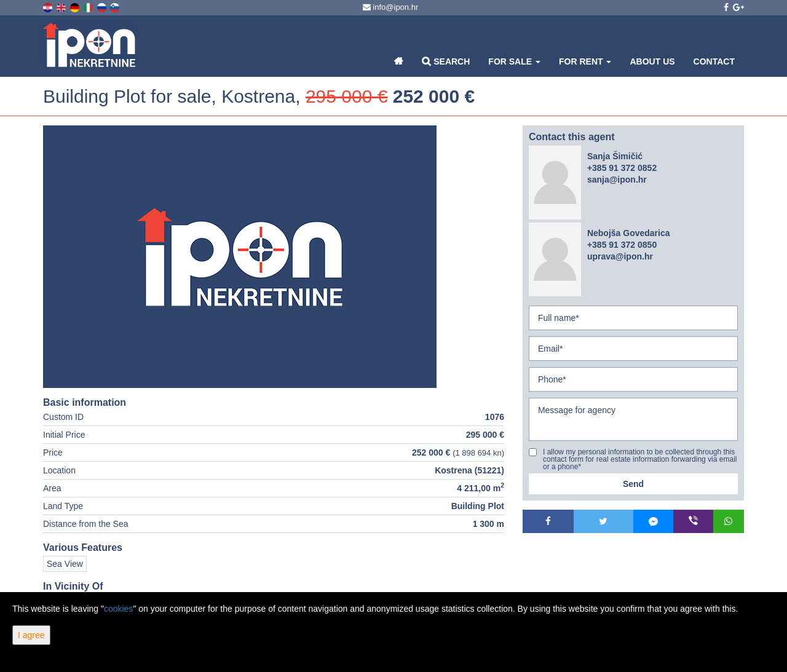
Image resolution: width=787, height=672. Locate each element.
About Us (652, 61)
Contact (714, 61)
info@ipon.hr (391, 7)
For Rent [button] (585, 61)
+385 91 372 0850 (622, 245)
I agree (31, 635)
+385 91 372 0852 (622, 168)
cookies (118, 609)
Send (633, 484)
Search (446, 61)
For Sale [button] (514, 61)
